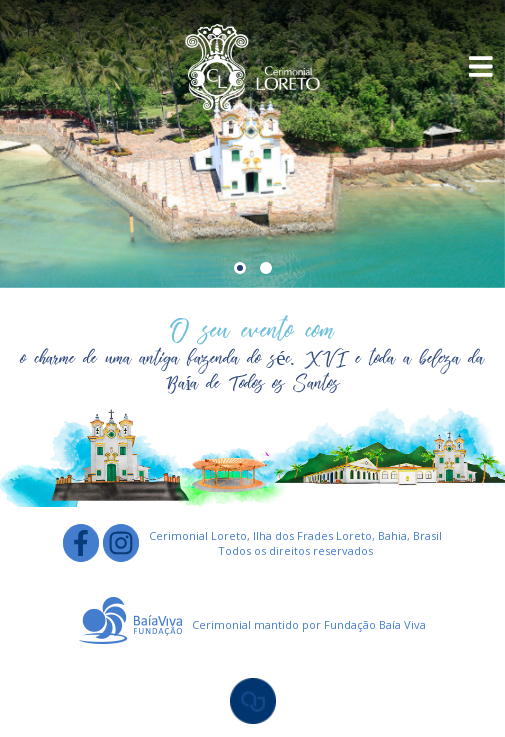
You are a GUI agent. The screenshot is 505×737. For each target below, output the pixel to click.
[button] (240, 268)
